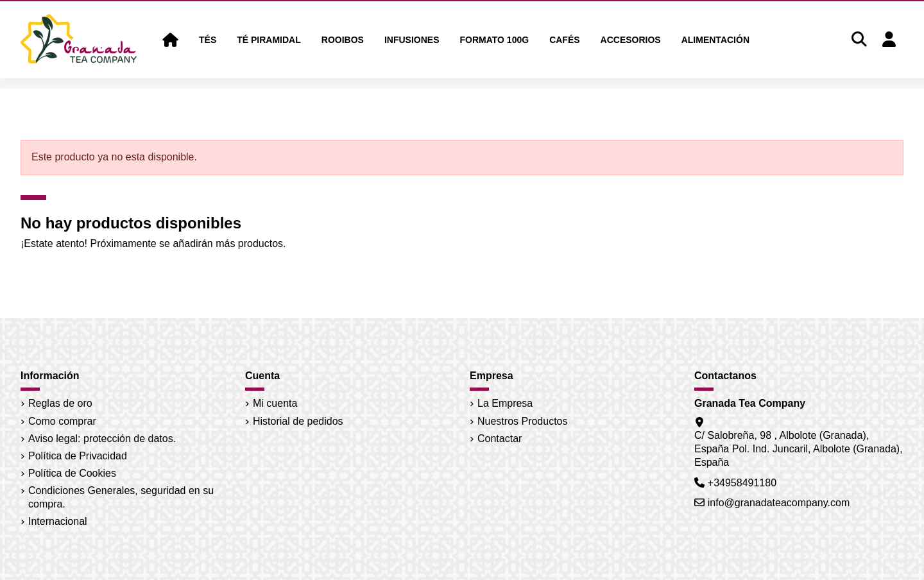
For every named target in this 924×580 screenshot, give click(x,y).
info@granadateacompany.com (779, 503)
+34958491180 (742, 483)
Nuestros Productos (523, 421)
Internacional (58, 521)
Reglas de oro (60, 403)
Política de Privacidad (78, 456)
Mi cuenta (275, 403)
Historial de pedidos (298, 421)
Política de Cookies (72, 473)
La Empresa (505, 403)
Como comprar (62, 421)
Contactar (500, 439)
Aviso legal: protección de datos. (102, 439)
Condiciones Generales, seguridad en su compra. (121, 497)
